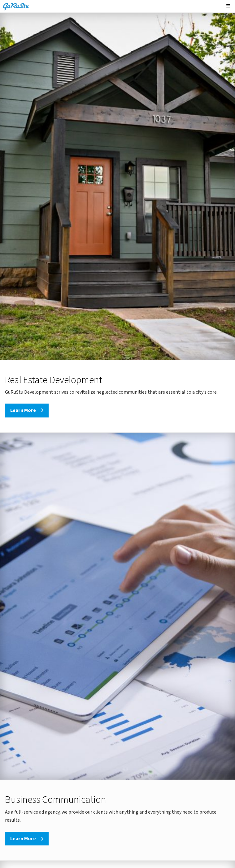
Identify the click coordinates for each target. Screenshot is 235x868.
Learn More (23, 410)
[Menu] (229, 6)
